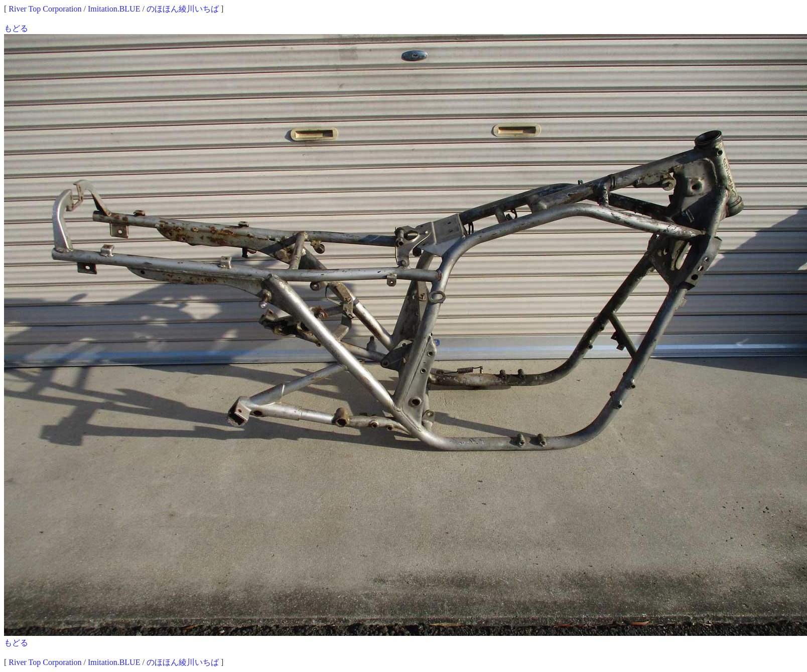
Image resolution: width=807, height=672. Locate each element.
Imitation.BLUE (114, 9)
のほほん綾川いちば (183, 9)
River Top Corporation (45, 9)
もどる (16, 28)
